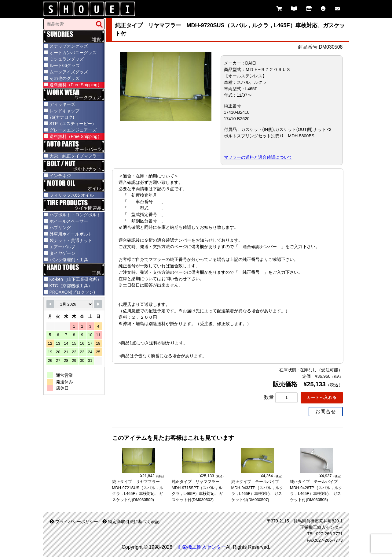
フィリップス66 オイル (72, 195)
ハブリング (60, 228)
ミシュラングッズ (67, 59)
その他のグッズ (64, 78)
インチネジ (60, 176)
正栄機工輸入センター (202, 547)
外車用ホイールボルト (71, 234)
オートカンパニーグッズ (73, 53)
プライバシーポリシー (74, 522)
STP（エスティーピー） (73, 124)
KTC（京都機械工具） (71, 286)
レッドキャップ (64, 111)
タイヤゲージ (62, 253)
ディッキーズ (62, 104)
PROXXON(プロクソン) (72, 292)
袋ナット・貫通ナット (71, 240)
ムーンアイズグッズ (69, 72)
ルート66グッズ (65, 65)
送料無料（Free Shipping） (76, 85)
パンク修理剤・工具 (69, 260)
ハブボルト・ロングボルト (75, 215)
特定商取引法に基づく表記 (131, 522)
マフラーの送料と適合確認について (258, 157)
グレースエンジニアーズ (73, 130)
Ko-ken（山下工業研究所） (75, 279)
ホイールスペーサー (69, 221)
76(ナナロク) (62, 117)
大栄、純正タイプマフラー (75, 156)
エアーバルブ (62, 247)
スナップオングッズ (69, 46)
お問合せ (326, 412)
